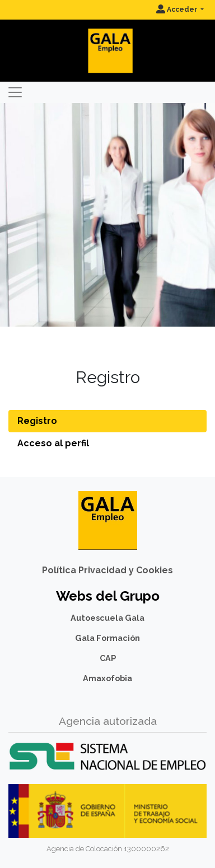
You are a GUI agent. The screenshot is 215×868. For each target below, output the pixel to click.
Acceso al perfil (53, 443)
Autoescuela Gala (107, 618)
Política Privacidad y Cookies (107, 570)
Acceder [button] (177, 10)
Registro (37, 421)
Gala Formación (107, 638)
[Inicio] (107, 42)
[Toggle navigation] (15, 92)
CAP (108, 658)
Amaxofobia (107, 678)
